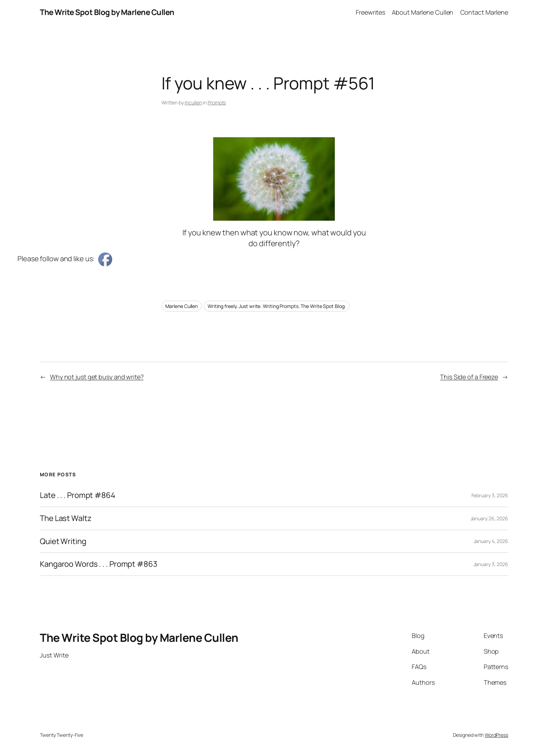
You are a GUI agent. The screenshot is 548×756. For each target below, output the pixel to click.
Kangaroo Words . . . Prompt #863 (99, 564)
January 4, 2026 (491, 541)
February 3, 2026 (490, 495)
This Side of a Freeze (469, 377)
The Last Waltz (66, 518)
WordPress (496, 735)
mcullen (193, 102)
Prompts (217, 102)
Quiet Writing (63, 541)
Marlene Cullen (182, 306)
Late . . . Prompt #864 (78, 495)
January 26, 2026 (489, 518)
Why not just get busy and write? (97, 377)
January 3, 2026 (491, 564)
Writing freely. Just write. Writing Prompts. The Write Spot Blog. (277, 306)
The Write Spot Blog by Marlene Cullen (107, 12)
